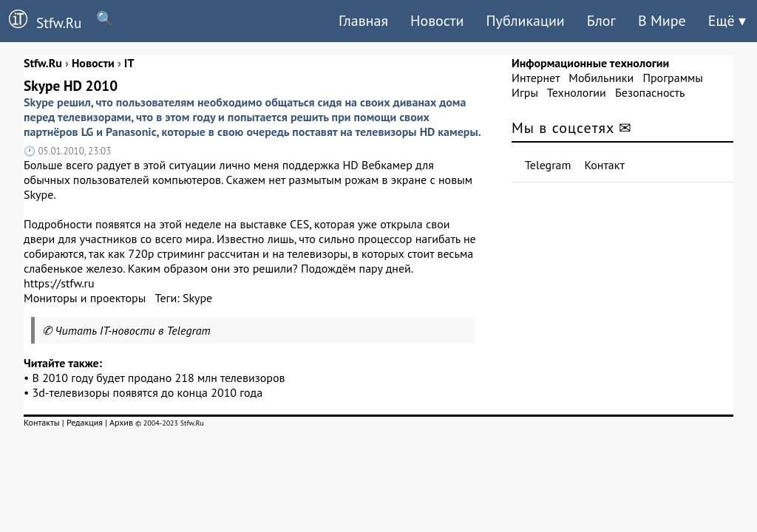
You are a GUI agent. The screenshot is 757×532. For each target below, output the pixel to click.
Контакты (42, 422)
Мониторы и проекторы (85, 298)
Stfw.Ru (41, 21)
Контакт (605, 165)
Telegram (548, 165)
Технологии (577, 92)
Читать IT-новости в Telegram (133, 330)
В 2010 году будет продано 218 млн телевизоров (159, 378)
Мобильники (601, 78)
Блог (601, 21)
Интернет (536, 78)
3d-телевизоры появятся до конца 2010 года (148, 392)
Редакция (85, 422)
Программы (672, 78)
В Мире (662, 21)
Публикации (525, 21)
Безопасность (650, 92)
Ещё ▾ (727, 21)
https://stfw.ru (59, 283)
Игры (525, 92)
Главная (363, 21)
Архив (121, 422)
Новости (437, 21)
